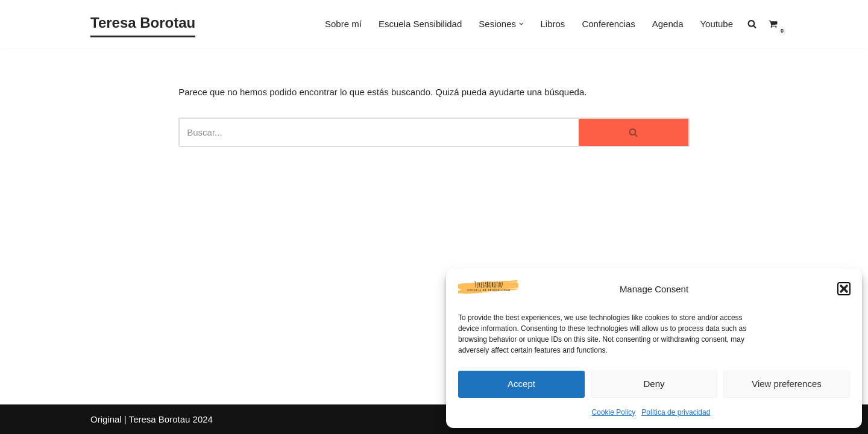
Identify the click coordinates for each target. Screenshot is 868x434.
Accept (521, 384)
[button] (844, 289)
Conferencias (608, 24)
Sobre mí (343, 24)
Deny (654, 384)
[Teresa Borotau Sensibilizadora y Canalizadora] (143, 24)
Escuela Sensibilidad (420, 24)
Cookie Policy (614, 412)
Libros (553, 24)
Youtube (716, 24)
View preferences (787, 384)
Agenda (668, 24)
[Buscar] (379, 132)
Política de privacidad (676, 412)
